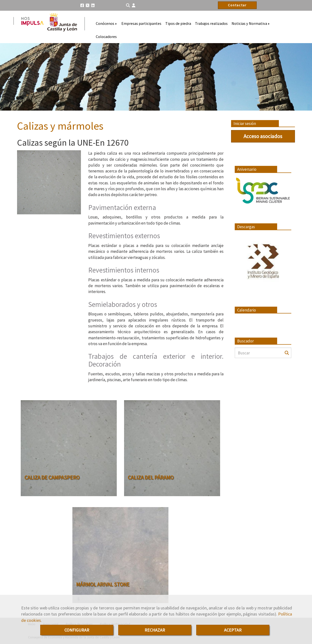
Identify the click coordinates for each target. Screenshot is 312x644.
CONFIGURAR (77, 630)
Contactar (237, 5)
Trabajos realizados (211, 23)
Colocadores (106, 37)
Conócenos (107, 23)
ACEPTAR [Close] (233, 630)
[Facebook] (82, 5)
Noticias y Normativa (251, 23)
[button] (134, 5)
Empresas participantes (141, 23)
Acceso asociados (263, 136)
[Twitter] (88, 5)
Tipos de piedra (178, 23)
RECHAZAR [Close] (155, 630)
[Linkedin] (93, 5)
